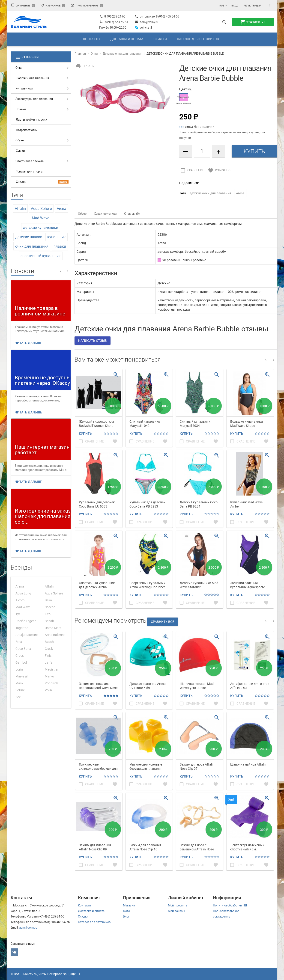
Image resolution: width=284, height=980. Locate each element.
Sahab (49, 621)
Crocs (20, 655)
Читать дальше (28, 343)
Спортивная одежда (30, 161)
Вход (235, 5)
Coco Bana (23, 649)
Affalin (20, 208)
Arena (61, 208)
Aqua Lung (23, 593)
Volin (48, 690)
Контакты (92, 39)
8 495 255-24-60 (112, 16)
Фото (126, 911)
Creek (49, 649)
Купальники (24, 88)
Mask (19, 683)
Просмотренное (87, 5)
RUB (222, 5)
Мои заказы (176, 911)
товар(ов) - (253, 22)
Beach (49, 642)
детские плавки (29, 237)
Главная (80, 53)
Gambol (21, 662)
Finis (48, 655)
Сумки (20, 151)
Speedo (50, 607)
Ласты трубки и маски (32, 119)
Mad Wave (40, 218)
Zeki (18, 697)
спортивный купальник (41, 256)
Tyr (18, 614)
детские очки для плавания (210, 193)
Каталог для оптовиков (198, 39)
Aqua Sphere (41, 208)
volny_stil (143, 27)
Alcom (20, 600)
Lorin (19, 669)
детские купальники (41, 227)
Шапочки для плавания (32, 78)
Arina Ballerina (55, 635)
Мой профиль (178, 905)
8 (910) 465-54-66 (167, 16)
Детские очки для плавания (123, 53)
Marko (49, 676)
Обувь (20, 140)
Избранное (53, 5)
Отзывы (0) (132, 214)
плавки (60, 246)
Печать (84, 66)
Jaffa (49, 662)
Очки (19, 68)
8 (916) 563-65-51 (117, 22)
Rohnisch (51, 683)
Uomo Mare (53, 628)
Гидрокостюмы (27, 130)
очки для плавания (32, 246)
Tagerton (22, 628)
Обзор (82, 214)
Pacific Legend (26, 621)
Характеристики (105, 214)
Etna (19, 642)
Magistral (52, 669)
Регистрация (253, 5)
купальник (57, 237)
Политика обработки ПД (230, 905)
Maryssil (21, 676)
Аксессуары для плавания (34, 99)
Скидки (160, 39)
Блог (126, 916)
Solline (20, 690)
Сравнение (23, 5)
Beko (48, 600)
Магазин (129, 905)
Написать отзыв (93, 340)
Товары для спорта (29, 171)
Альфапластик (27, 635)
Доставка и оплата (127, 39)
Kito (48, 614)
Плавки (21, 109)
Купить (85, 433)
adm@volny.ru (146, 22)
